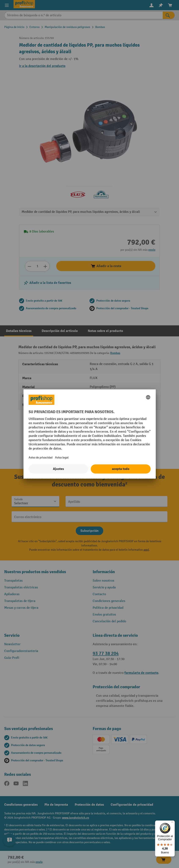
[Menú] (172, 823)
